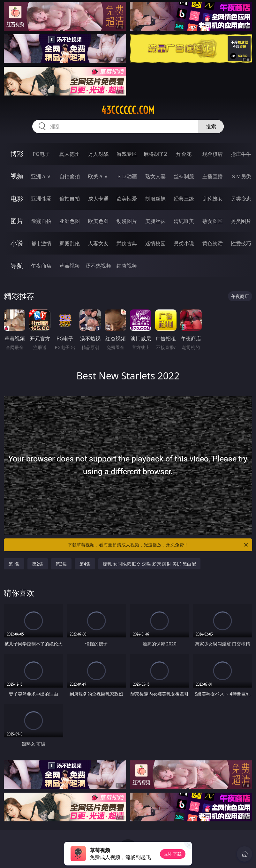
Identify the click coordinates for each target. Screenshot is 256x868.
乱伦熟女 (213, 199)
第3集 (61, 564)
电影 (17, 198)
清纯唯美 (184, 221)
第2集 (38, 564)
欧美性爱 (127, 199)
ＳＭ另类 (241, 176)
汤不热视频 (98, 266)
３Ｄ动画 (127, 176)
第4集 (85, 564)
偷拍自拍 (70, 199)
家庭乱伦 (70, 243)
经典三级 (184, 199)
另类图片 (241, 221)
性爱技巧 (241, 243)
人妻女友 (98, 243)
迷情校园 (155, 243)
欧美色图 (98, 221)
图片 (17, 221)
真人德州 (70, 154)
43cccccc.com (128, 110)
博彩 (17, 154)
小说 (17, 243)
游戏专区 (127, 154)
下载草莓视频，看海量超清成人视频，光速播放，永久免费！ (158, 545)
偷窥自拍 (41, 221)
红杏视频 (127, 266)
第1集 (14, 564)
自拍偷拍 (70, 176)
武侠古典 (127, 243)
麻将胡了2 (155, 154)
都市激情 (41, 243)
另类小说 (184, 243)
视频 (17, 176)
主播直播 (213, 176)
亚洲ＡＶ (41, 176)
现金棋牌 (213, 154)
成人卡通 (98, 199)
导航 (17, 266)
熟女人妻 (155, 176)
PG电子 (41, 154)
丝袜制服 (184, 176)
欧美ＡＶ (98, 176)
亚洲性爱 (41, 199)
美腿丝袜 (155, 221)
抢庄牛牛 (241, 154)
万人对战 (98, 154)
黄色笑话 (213, 243)
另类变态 (241, 199)
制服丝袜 (155, 199)
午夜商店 (41, 266)
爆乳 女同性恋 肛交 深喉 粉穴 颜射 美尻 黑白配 (149, 564)
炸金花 (184, 154)
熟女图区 (213, 221)
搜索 (211, 126)
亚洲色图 (70, 221)
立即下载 (173, 854)
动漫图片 (127, 221)
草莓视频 (70, 266)
